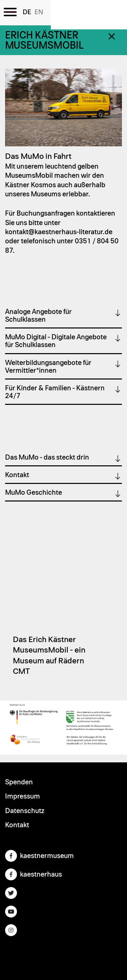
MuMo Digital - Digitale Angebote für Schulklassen (56, 341)
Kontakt (17, 475)
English (39, 12)
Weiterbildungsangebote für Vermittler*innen (48, 367)
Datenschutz (25, 811)
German (27, 12)
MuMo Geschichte (34, 493)
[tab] (63, 316)
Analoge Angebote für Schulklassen (38, 316)
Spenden (19, 782)
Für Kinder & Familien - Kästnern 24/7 (55, 392)
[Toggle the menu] (10, 12)
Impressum (23, 796)
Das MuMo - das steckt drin (47, 457)
